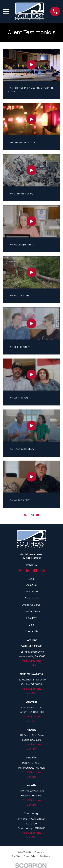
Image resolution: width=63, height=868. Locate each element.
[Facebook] (20, 571)
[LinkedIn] (28, 571)
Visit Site (31, 666)
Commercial (31, 592)
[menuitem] (16, 856)
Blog (31, 625)
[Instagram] (43, 571)
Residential (32, 598)
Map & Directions (32, 661)
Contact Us (32, 631)
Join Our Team (32, 611)
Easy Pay (31, 618)
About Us (31, 585)
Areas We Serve (31, 605)
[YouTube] (35, 571)
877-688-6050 (31, 558)
